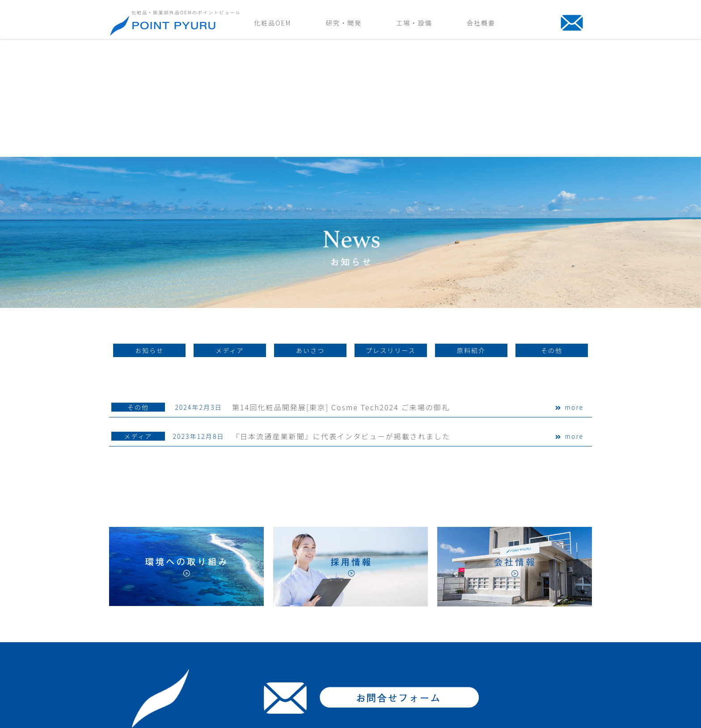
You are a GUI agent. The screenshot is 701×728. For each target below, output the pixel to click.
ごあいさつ (527, 641)
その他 (138, 290)
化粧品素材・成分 (300, 664)
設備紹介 (445, 652)
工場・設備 (414, 23)
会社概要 (481, 23)
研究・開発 (344, 23)
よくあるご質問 (297, 675)
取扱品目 (287, 652)
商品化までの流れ (300, 641)
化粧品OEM (273, 23)
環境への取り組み (537, 664)
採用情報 (524, 675)
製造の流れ (448, 641)
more (574, 290)
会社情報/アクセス (538, 652)
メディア (138, 319)
